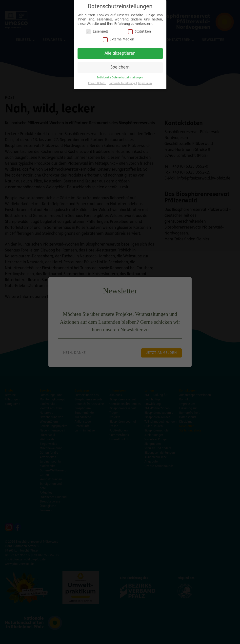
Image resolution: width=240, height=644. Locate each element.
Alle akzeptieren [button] (120, 52)
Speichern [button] (120, 66)
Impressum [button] (145, 82)
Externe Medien (118, 38)
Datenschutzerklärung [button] (122, 82)
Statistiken (139, 30)
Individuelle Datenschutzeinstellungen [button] (120, 76)
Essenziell (97, 30)
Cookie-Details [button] (97, 82)
